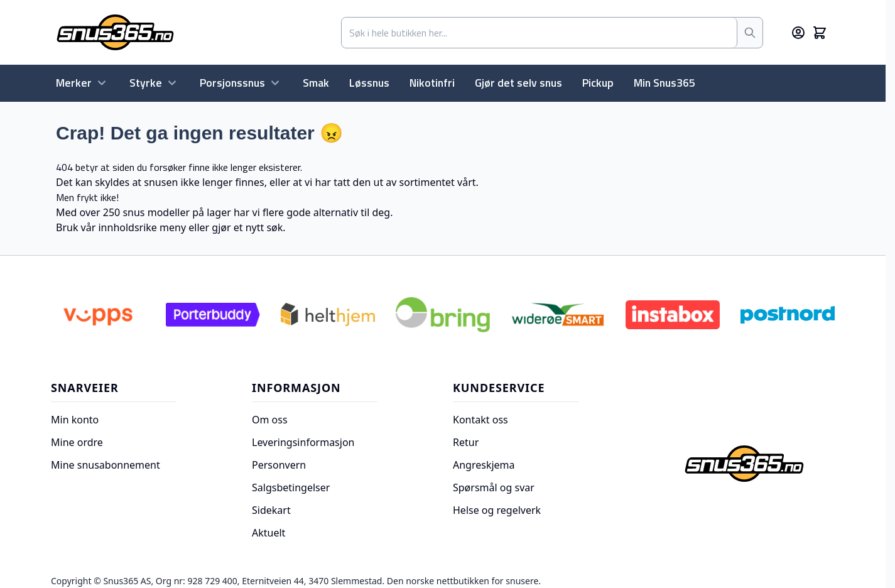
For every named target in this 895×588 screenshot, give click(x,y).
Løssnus (369, 83)
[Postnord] (788, 315)
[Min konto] (798, 33)
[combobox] (540, 33)
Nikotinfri (432, 83)
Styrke (155, 83)
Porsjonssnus (241, 83)
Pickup (598, 83)
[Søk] (750, 33)
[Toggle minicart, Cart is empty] (820, 33)
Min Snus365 (664, 83)
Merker (83, 83)
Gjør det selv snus (518, 83)
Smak (316, 83)
